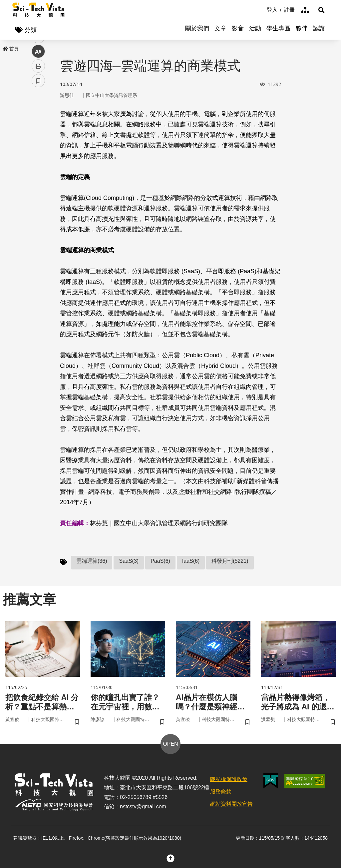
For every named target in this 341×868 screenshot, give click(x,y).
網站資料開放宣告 (231, 805)
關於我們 (197, 30)
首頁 (11, 49)
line (36, 157)
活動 (255, 30)
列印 (38, 186)
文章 (220, 30)
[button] (320, 10)
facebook (38, 127)
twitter (38, 142)
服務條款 (221, 793)
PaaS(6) (160, 561)
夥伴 (302, 30)
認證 (319, 30)
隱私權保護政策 (229, 780)
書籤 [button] (38, 201)
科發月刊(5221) (230, 561)
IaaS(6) (191, 561)
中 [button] (38, 171)
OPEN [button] (170, 745)
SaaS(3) (129, 561)
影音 (238, 30)
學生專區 (278, 30)
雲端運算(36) (92, 561)
